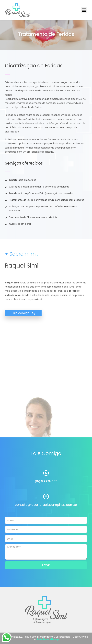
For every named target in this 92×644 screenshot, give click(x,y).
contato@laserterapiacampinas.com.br (46, 505)
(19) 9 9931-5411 (46, 481)
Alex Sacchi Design (48, 639)
